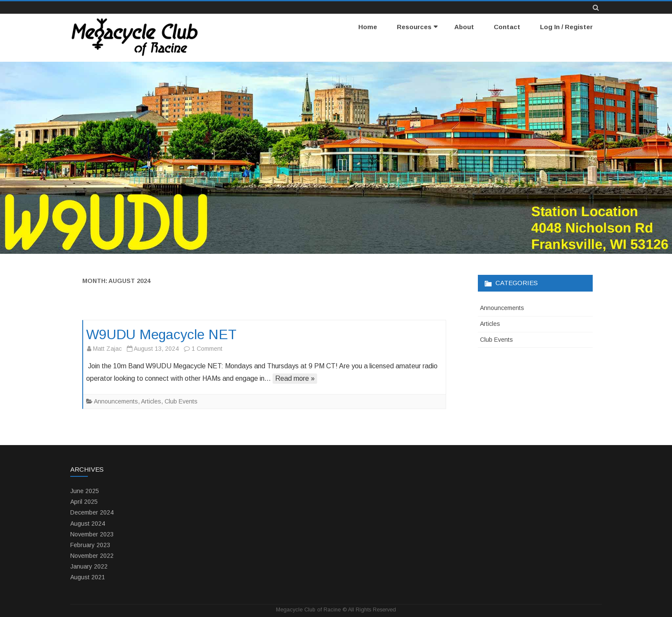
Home (368, 27)
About (464, 27)
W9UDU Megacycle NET (161, 334)
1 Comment (207, 349)
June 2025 (85, 491)
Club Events (181, 401)
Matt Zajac (107, 349)
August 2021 (88, 577)
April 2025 (84, 502)
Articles (151, 401)
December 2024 (92, 512)
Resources (414, 27)
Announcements (116, 401)
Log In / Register (566, 27)
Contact (507, 27)
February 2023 (90, 545)
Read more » (295, 378)
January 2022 (89, 566)
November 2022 (92, 556)
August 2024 (88, 524)
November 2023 (92, 534)
